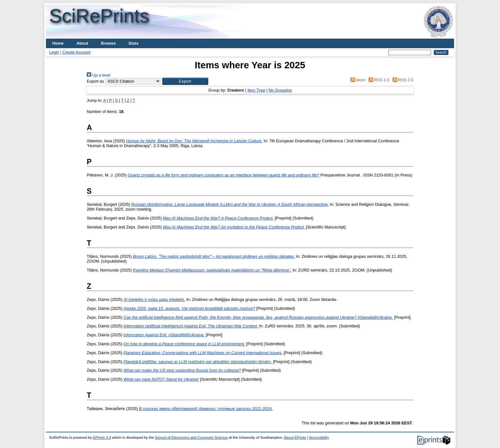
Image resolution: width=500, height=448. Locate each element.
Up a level (99, 75)
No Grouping (280, 90)
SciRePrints (99, 16)
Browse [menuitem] (108, 43)
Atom (357, 80)
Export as (95, 81)
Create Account (77, 52)
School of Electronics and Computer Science (191, 437)
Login (54, 52)
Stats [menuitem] (133, 43)
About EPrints (295, 437)
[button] (185, 81)
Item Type (256, 90)
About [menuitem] (82, 43)
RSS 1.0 (378, 80)
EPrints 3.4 (102, 437)
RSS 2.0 (402, 80)
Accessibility (319, 437)
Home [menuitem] (58, 43)
